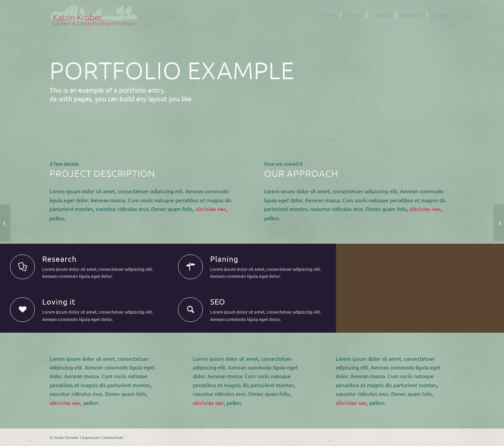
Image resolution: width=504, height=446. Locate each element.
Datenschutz (113, 437)
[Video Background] (499, 223)
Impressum (91, 437)
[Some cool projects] (5, 223)
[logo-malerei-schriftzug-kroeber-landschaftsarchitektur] (94, 15)
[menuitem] (329, 15)
